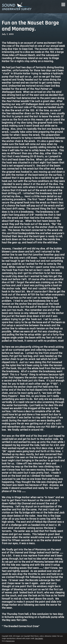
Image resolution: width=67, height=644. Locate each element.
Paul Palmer (42, 89)
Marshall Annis (10, 641)
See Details (39, 639)
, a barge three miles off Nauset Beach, (33, 54)
